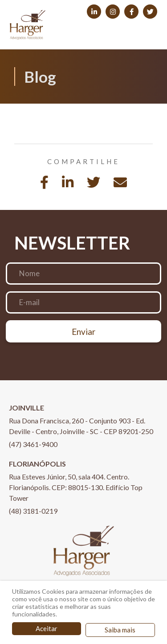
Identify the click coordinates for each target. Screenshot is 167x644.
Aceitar (47, 628)
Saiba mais (120, 630)
